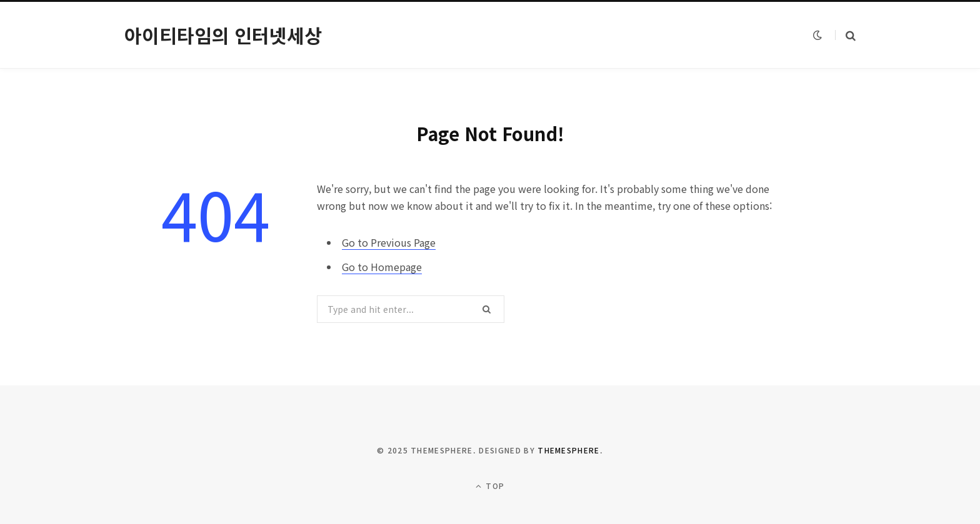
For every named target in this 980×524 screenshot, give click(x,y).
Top (490, 486)
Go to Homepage (382, 267)
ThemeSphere (569, 450)
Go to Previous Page (389, 242)
